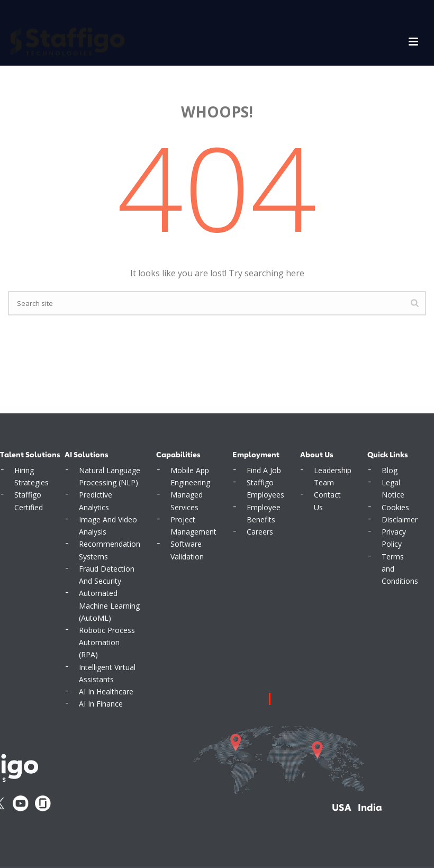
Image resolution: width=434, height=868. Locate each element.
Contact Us (327, 501)
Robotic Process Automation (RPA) (107, 642)
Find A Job (264, 470)
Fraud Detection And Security (107, 575)
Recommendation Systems (110, 550)
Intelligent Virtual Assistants (107, 673)
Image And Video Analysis (108, 526)
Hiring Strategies (31, 476)
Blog (390, 470)
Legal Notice (393, 489)
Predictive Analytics (96, 501)
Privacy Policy (394, 538)
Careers (260, 532)
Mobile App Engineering (190, 476)
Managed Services (187, 501)
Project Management (193, 526)
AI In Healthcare (106, 691)
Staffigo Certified (29, 501)
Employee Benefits (264, 513)
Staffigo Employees (265, 489)
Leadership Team (333, 476)
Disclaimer (400, 519)
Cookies (395, 507)
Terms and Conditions (400, 569)
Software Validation (187, 550)
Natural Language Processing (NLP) (110, 476)
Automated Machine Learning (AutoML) (109, 605)
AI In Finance (101, 704)
